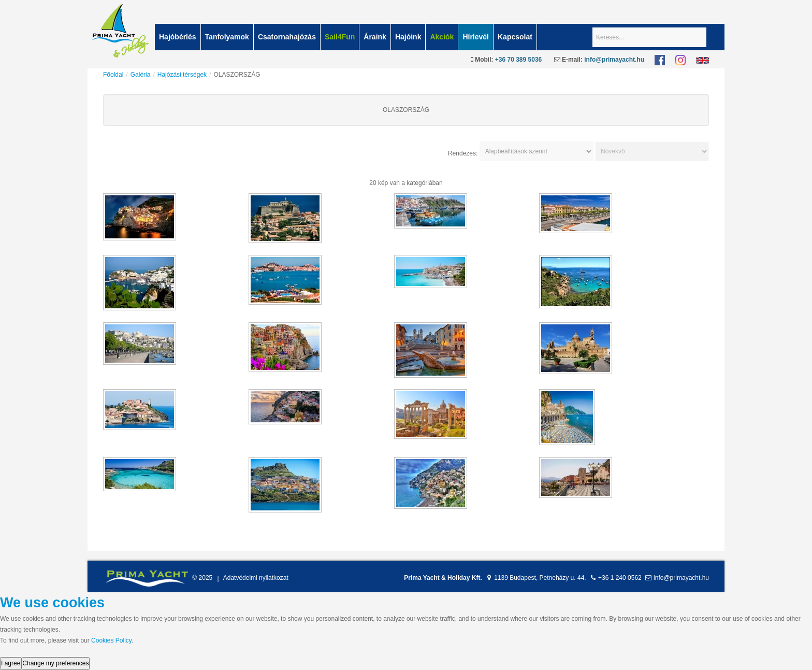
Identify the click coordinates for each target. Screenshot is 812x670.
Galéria (141, 75)
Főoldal (113, 75)
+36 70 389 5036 (518, 60)
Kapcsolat (515, 37)
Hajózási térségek (182, 75)
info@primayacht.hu (614, 60)
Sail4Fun (340, 37)
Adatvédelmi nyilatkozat (256, 578)
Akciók (442, 37)
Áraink (375, 37)
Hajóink (408, 37)
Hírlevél (476, 37)
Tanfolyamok (227, 37)
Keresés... (593, 24)
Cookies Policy (111, 640)
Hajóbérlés (178, 37)
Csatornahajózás (287, 37)
